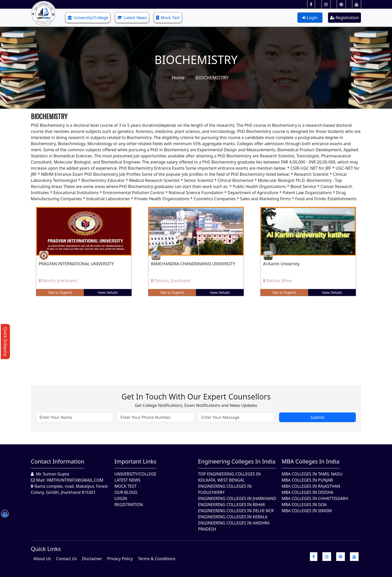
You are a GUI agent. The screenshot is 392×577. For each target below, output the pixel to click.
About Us (42, 559)
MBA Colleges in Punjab (307, 480)
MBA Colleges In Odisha (308, 492)
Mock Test (168, 18)
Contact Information (58, 461)
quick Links (46, 549)
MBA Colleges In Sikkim (307, 511)
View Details (108, 292)
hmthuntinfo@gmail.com (75, 480)
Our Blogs (126, 492)
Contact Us (66, 559)
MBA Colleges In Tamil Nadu (312, 474)
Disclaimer (92, 559)
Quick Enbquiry (5, 342)
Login (310, 18)
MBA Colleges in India (311, 461)
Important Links (135, 461)
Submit (317, 417)
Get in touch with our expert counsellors (196, 397)
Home (178, 78)
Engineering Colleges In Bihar (231, 505)
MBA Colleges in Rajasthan (311, 486)
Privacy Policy (120, 559)
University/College (88, 18)
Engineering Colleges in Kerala (233, 517)
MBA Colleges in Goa (304, 505)
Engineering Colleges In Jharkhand (237, 498)
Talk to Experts (60, 292)
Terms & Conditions (157, 559)
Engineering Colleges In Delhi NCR (236, 511)
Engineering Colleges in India (237, 461)
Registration (344, 18)
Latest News (132, 18)
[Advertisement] (184, 337)
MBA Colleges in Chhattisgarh (315, 498)
